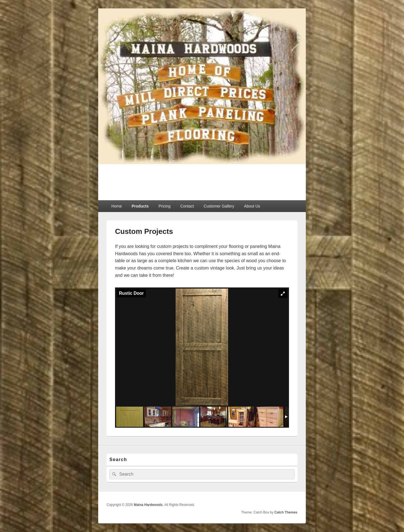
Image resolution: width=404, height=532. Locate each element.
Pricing (165, 206)
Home (117, 206)
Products (140, 206)
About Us (252, 206)
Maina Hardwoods (150, 179)
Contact (187, 206)
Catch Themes (286, 512)
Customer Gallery (219, 206)
